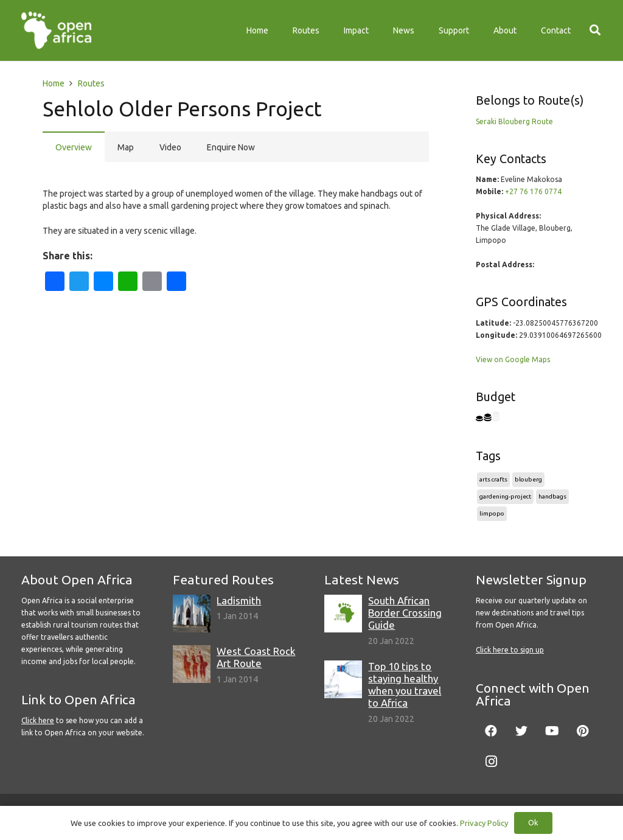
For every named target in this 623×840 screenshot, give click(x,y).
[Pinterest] (582, 731)
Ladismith (239, 600)
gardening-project (505, 496)
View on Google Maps (513, 359)
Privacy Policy (484, 823)
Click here (38, 720)
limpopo (492, 513)
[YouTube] (552, 731)
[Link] (56, 30)
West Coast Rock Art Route (256, 657)
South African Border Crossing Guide (405, 613)
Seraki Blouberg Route (514, 121)
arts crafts (493, 479)
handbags (552, 496)
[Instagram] (491, 761)
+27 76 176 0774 (533, 191)
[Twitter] (521, 731)
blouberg (528, 479)
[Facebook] (491, 731)
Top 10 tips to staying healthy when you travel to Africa (405, 684)
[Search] (595, 30)
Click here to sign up (510, 650)
